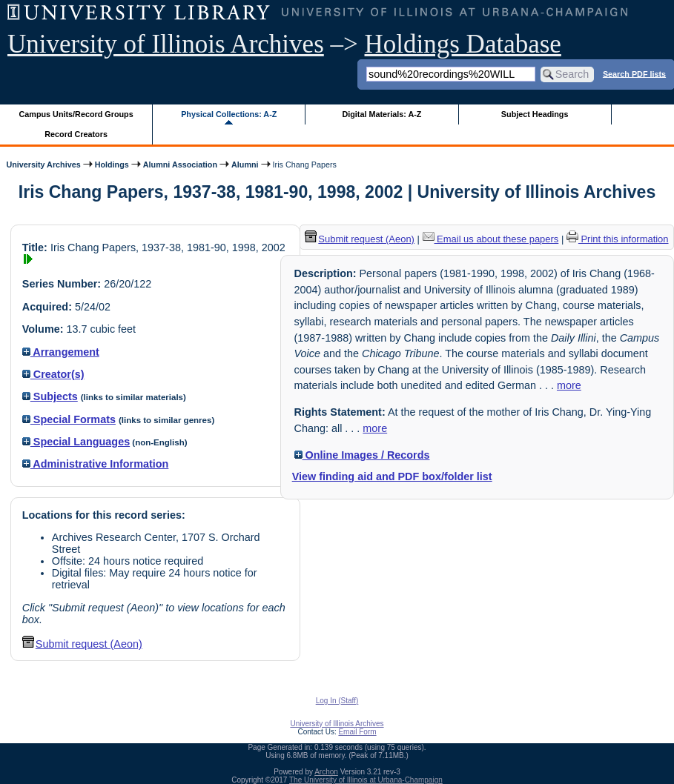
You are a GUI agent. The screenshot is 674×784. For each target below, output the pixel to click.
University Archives (43, 165)
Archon (326, 772)
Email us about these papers (491, 239)
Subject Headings (535, 114)
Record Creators (76, 134)
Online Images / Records (362, 455)
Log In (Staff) (337, 701)
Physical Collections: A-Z (229, 114)
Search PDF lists (634, 73)
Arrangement (61, 352)
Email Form (357, 732)
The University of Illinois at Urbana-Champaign (366, 780)
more (569, 385)
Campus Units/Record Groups (76, 114)
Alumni (245, 165)
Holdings (112, 165)
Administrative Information (96, 464)
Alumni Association (180, 165)
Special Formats (69, 419)
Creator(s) (53, 374)
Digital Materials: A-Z (381, 114)
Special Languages (76, 442)
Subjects (50, 396)
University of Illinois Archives (166, 44)
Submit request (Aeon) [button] (82, 644)
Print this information (618, 239)
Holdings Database (463, 44)
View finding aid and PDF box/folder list (392, 476)
